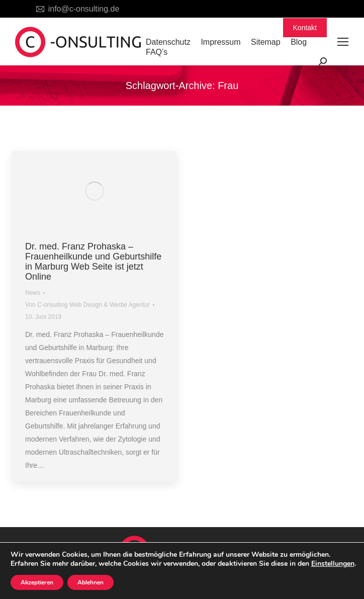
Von (87, 305)
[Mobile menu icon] (343, 42)
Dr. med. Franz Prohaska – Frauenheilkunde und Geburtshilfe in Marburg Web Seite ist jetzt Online (93, 262)
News (33, 293)
